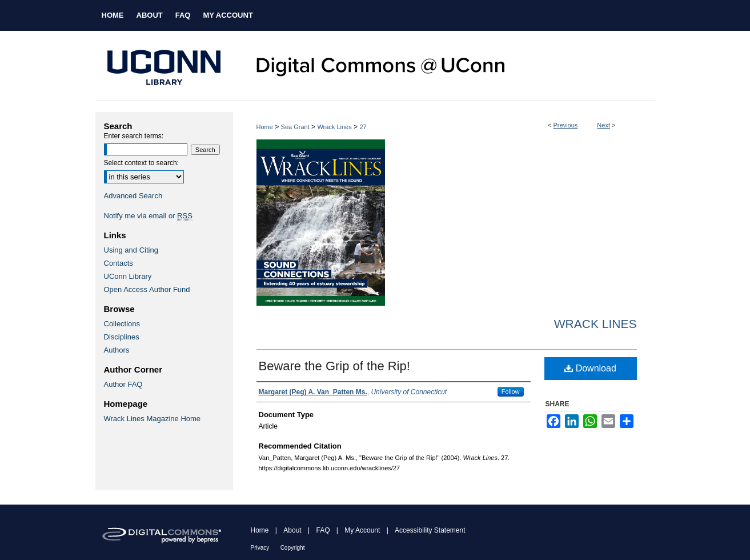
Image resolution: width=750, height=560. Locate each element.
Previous (566, 125)
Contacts (119, 263)
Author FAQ (123, 384)
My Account (362, 530)
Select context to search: (141, 163)
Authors (117, 350)
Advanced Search (133, 196)
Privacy (260, 548)
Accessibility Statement (430, 530)
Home (265, 127)
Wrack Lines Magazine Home (153, 419)
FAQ (323, 530)
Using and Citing (131, 250)
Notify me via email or (148, 216)
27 (363, 127)
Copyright (293, 548)
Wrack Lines (334, 127)
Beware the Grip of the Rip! (334, 366)
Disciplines (122, 337)
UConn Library (128, 276)
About (292, 530)
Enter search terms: (134, 136)
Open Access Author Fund (147, 289)
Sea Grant (295, 127)
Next (603, 125)
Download (590, 368)
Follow (511, 391)
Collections (122, 324)
